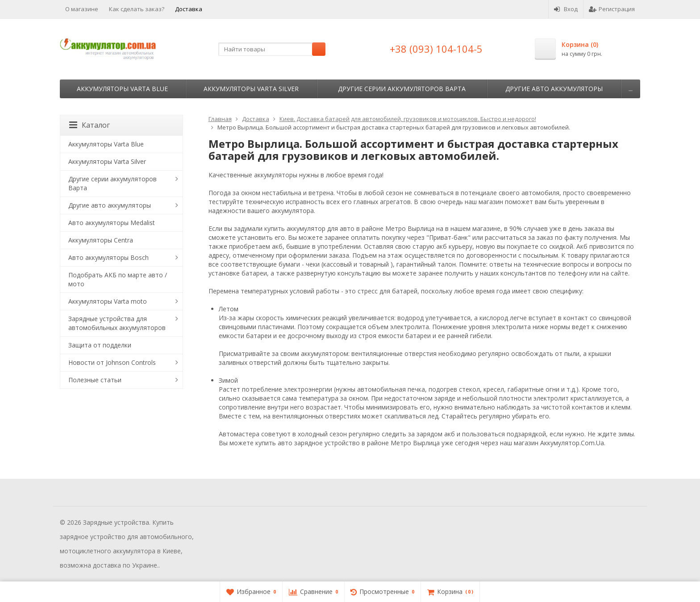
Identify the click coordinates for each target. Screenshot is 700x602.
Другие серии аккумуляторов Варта (402, 89)
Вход (566, 9)
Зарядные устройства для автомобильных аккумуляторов (117, 323)
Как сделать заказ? (137, 9)
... (631, 89)
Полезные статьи (95, 380)
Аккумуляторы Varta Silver (251, 89)
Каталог (90, 125)
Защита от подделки (100, 345)
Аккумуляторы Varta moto (108, 301)
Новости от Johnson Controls (112, 362)
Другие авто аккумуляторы (554, 89)
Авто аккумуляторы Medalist (112, 223)
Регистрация (612, 9)
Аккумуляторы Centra (101, 240)
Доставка (189, 9)
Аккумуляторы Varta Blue (122, 89)
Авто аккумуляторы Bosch (108, 257)
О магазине (82, 9)
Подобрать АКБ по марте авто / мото (118, 279)
